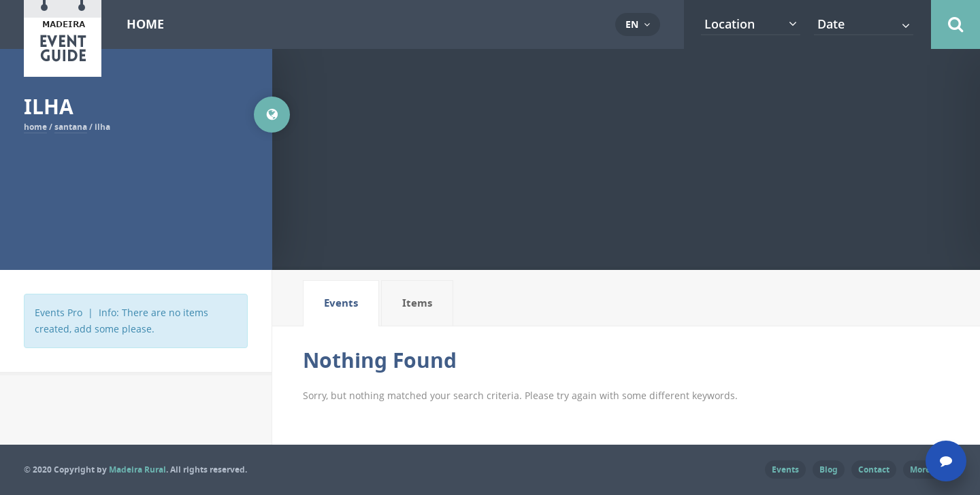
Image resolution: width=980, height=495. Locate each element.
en (632, 24)
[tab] (341, 303)
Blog (829, 470)
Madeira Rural (137, 470)
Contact (874, 470)
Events (341, 303)
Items (417, 303)
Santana (71, 127)
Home (145, 24)
